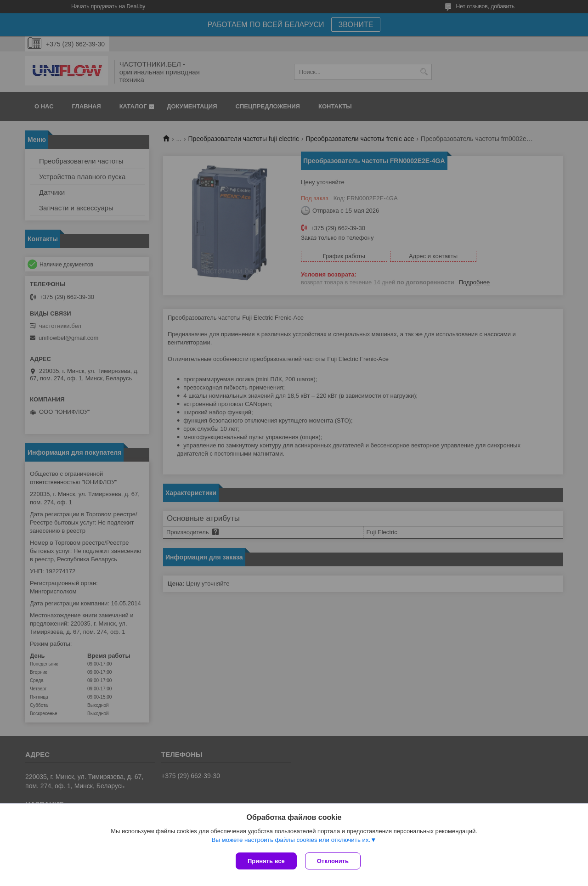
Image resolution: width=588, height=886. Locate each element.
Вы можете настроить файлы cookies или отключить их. (291, 841)
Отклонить (334, 861)
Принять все (266, 861)
